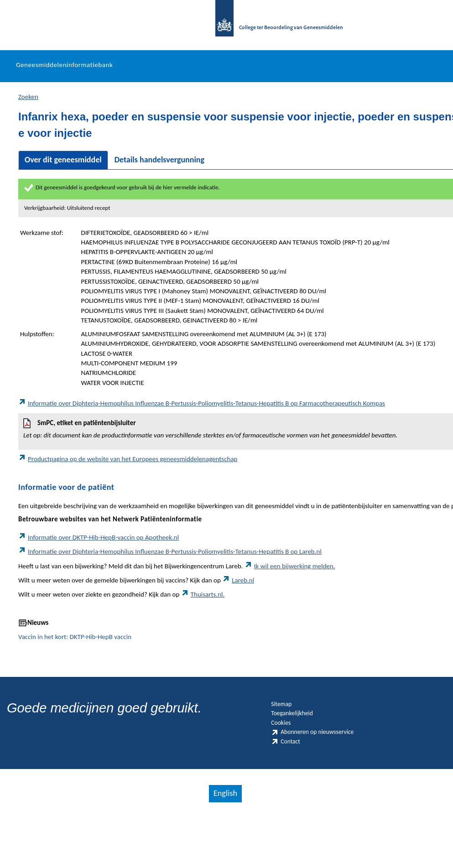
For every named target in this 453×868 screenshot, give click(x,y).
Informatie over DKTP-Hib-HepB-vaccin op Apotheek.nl (99, 548)
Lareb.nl (238, 592)
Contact (291, 789)
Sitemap (287, 718)
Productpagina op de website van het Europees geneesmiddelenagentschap (128, 470)
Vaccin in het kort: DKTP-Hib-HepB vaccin (75, 648)
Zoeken (28, 108)
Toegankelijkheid (303, 732)
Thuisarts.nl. (203, 606)
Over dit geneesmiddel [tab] (63, 171)
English (224, 843)
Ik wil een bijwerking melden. (290, 577)
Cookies (286, 746)
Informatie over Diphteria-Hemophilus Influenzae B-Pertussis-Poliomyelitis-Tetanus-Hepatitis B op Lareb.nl (170, 563)
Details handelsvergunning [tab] (159, 171)
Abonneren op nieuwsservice (303, 767)
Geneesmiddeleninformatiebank (64, 76)
